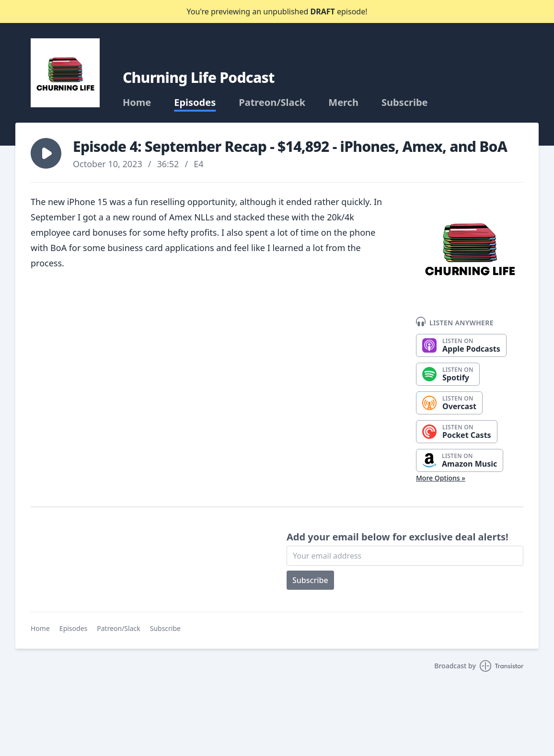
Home (137, 103)
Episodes (195, 103)
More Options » (441, 478)
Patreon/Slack (272, 103)
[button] (46, 153)
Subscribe (405, 103)
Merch (343, 103)
